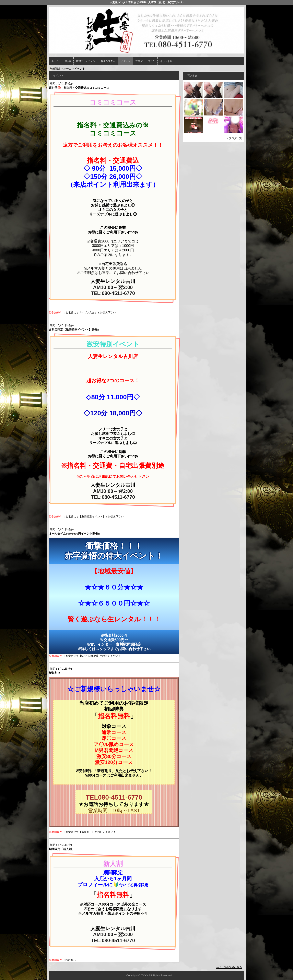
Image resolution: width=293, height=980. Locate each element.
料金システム (108, 61)
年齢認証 (55, 69)
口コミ (151, 61)
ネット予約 (166, 61)
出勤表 (67, 61)
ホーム (55, 61)
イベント (125, 61)
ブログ (139, 61)
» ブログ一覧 (234, 138)
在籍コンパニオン (86, 61)
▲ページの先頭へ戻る (229, 967)
